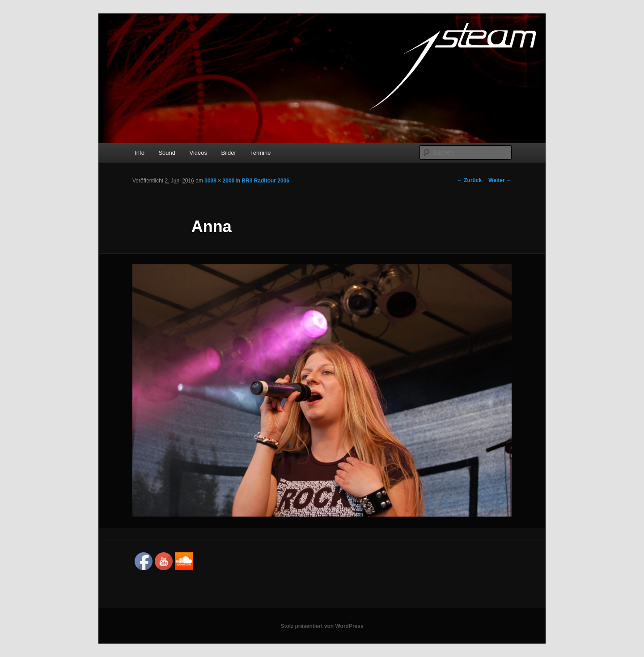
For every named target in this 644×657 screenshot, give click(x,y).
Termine (260, 153)
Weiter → (500, 180)
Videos (198, 153)
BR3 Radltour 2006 (265, 181)
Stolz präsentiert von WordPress (322, 626)
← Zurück (469, 180)
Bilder (228, 153)
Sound (167, 153)
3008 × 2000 (219, 181)
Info (140, 153)
